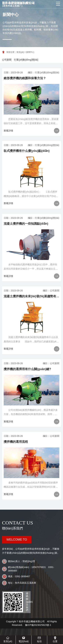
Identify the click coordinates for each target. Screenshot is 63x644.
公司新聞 (7, 60)
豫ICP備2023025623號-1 (38, 625)
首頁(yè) (20, 52)
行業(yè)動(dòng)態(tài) (26, 60)
